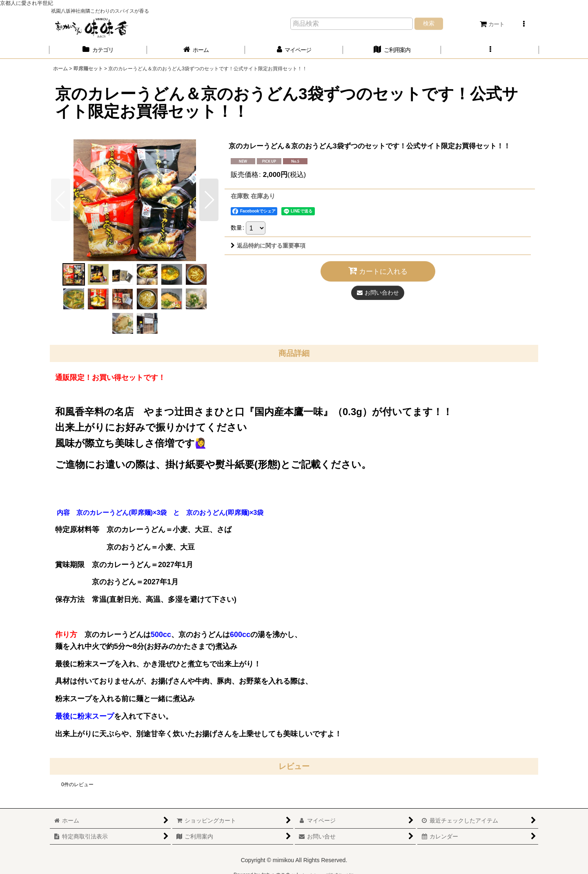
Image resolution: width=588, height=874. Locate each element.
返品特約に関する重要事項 (268, 246)
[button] (523, 24)
